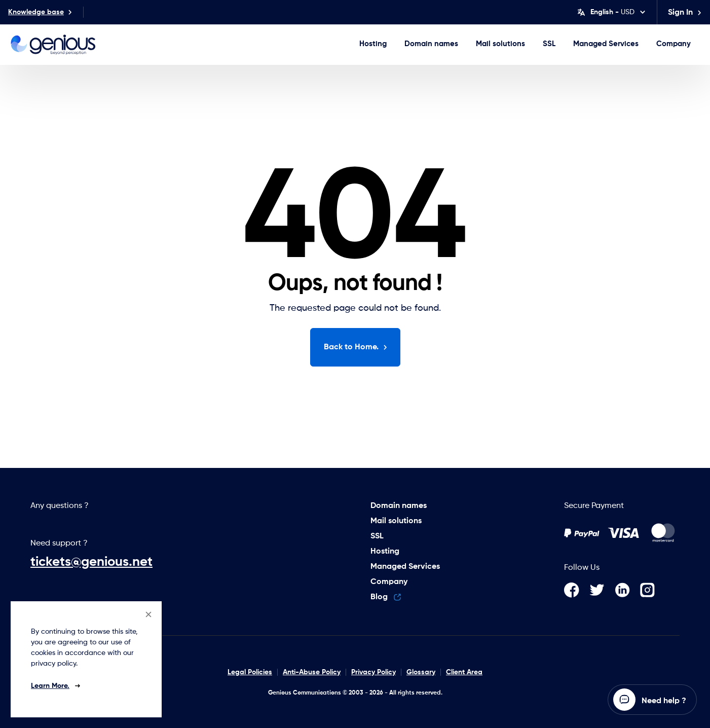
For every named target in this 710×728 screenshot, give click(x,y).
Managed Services (606, 44)
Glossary (421, 672)
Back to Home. (356, 347)
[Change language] (611, 12)
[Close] (148, 614)
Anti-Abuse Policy (312, 672)
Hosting (373, 44)
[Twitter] (602, 590)
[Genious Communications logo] (53, 45)
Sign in (685, 13)
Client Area (464, 672)
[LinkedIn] (627, 590)
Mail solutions (500, 44)
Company (674, 44)
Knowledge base (40, 12)
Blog (386, 597)
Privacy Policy (373, 672)
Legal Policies (250, 672)
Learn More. (50, 686)
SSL (549, 44)
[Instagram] (652, 590)
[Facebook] (577, 590)
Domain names (431, 44)
